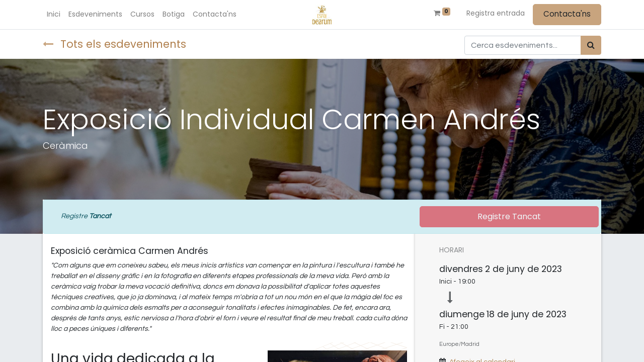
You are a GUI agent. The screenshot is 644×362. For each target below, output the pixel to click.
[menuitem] (54, 14)
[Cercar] (591, 45)
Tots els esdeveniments (114, 44)
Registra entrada (496, 13)
